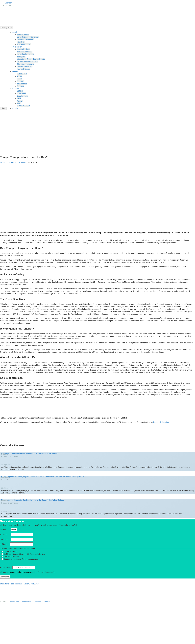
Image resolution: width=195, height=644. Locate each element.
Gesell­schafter (22, 96)
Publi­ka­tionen (22, 74)
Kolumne (23, 162)
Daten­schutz (26, 602)
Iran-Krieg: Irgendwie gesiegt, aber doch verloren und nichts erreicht (30, 453)
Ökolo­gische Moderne (25, 64)
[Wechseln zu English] (8, 5)
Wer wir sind (17, 89)
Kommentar (7, 477)
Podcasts (21, 81)
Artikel (19, 76)
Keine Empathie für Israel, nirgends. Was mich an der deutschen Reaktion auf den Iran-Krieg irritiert (42, 477)
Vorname (5, 534)
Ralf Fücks (5, 480)
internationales (21, 584)
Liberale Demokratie (25, 67)
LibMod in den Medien (25, 39)
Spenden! (9, 3)
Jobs (19, 103)
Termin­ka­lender (23, 35)
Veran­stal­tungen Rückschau (28, 37)
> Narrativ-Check (23, 49)
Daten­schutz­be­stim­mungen (20, 572)
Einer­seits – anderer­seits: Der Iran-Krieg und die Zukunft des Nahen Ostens (33, 500)
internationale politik (8, 584)
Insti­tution (5, 544)
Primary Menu (6, 28)
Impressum (14, 602)
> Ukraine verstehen (25, 52)
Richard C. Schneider (8, 162)
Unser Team (22, 93)
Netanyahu (35, 584)
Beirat (19, 98)
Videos (20, 79)
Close (3, 108)
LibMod (20, 91)
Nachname (5, 539)
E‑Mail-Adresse (6, 568)
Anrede (5, 530)
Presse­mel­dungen (24, 44)
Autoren (20, 101)
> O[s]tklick (21, 57)
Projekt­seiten (17, 47)
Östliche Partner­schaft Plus (27, 62)
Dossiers (20, 86)
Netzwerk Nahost (24, 69)
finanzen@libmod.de (161, 422)
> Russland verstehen (25, 54)
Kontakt (15, 108)
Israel (29, 584)
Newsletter (21, 42)
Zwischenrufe (22, 84)
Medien (15, 71)
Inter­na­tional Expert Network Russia (31, 59)
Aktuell (15, 32)
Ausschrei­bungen (24, 106)
